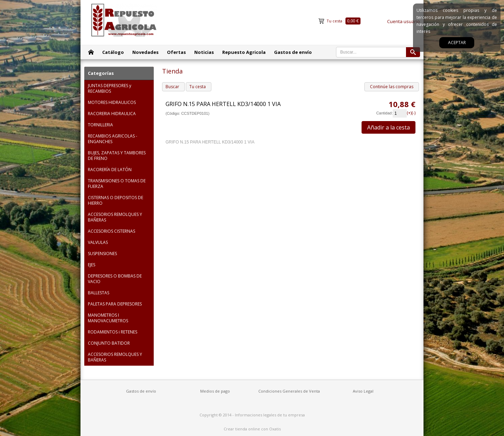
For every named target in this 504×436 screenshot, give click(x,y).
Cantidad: (384, 113)
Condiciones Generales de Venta (289, 391)
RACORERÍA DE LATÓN (110, 170)
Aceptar (457, 43)
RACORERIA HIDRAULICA (112, 114)
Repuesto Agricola (244, 52)
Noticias (204, 52)
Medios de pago (215, 391)
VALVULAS (98, 242)
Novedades (145, 52)
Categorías (101, 73)
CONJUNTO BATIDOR (109, 343)
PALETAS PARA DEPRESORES (115, 304)
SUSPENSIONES (102, 254)
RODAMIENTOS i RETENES (113, 332)
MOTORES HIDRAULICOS (112, 102)
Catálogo (113, 52)
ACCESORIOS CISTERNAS (111, 231)
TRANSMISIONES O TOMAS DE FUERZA (117, 184)
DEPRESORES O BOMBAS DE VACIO (115, 279)
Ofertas (176, 52)
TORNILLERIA (100, 125)
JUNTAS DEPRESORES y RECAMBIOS (110, 88)
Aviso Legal (363, 391)
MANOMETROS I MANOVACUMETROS (108, 318)
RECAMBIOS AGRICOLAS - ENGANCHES (113, 139)
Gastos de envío (293, 52)
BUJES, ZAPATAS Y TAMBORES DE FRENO (117, 156)
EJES (92, 265)
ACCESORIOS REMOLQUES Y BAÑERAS (115, 217)
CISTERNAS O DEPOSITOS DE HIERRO (115, 200)
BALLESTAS (99, 293)
